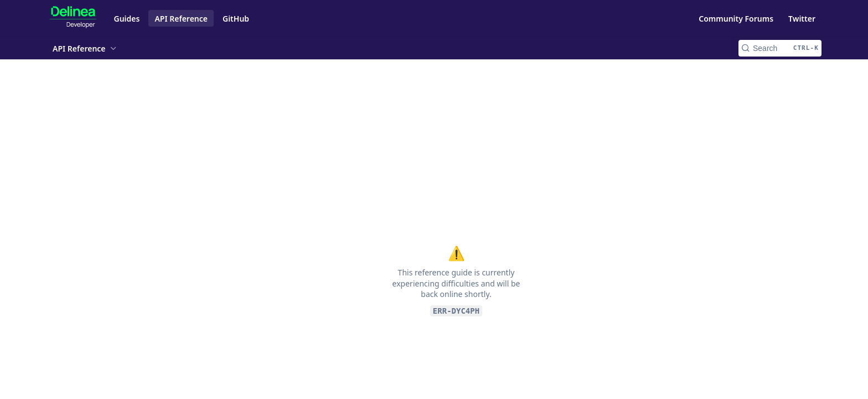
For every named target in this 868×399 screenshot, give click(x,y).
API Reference (181, 19)
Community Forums (736, 19)
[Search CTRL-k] (780, 48)
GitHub (236, 19)
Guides (127, 19)
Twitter (802, 19)
